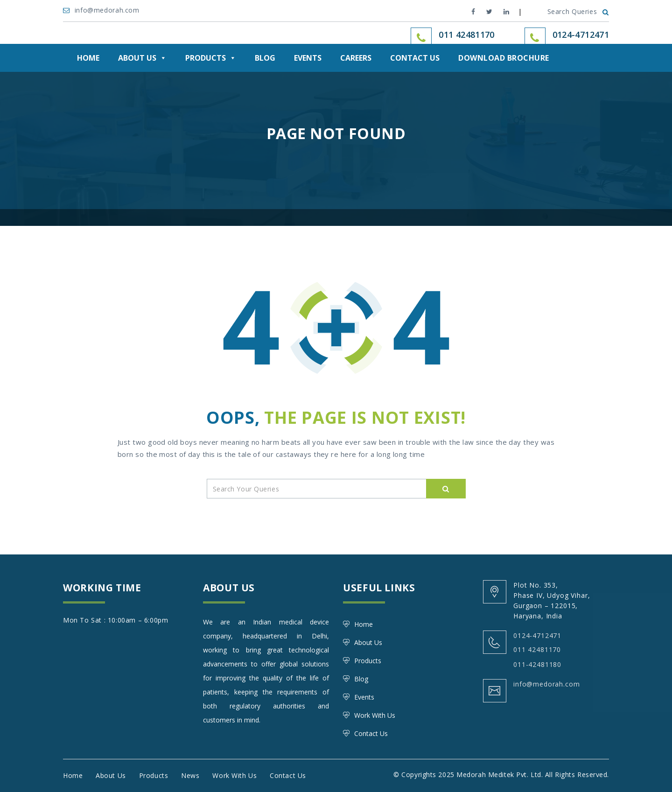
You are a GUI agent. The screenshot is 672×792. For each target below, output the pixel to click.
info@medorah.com (102, 10)
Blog (265, 58)
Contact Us (415, 58)
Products (211, 58)
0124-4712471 (581, 35)
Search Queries (578, 11)
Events (308, 58)
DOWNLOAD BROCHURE (504, 58)
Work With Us (375, 715)
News (190, 775)
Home (88, 58)
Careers (356, 58)
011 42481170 (537, 649)
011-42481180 (537, 664)
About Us (142, 58)
